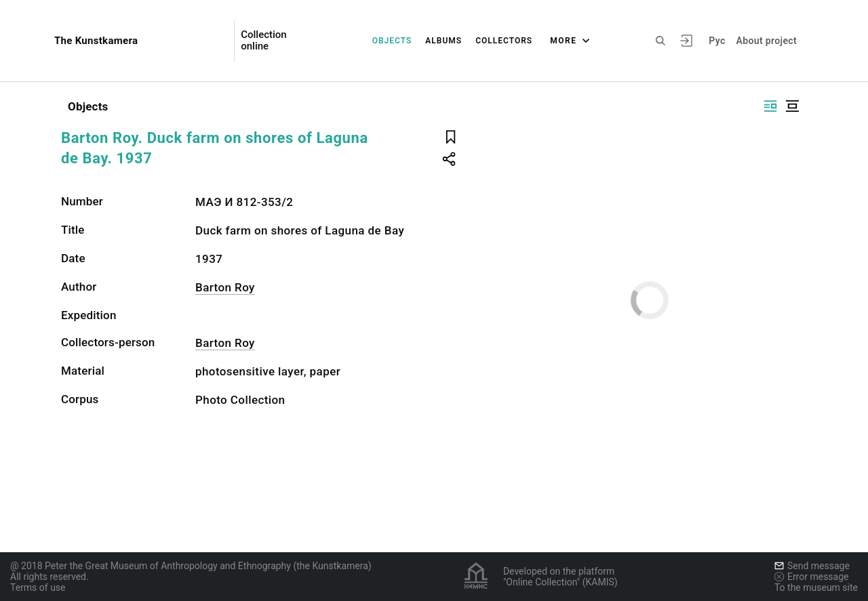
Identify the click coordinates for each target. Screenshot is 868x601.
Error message (812, 577)
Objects (392, 41)
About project (767, 41)
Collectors (504, 41)
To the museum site (816, 587)
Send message (812, 566)
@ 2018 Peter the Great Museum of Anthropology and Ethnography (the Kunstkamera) (191, 566)
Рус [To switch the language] (717, 41)
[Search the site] (660, 41)
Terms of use (38, 587)
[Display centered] (792, 106)
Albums (443, 41)
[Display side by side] (770, 106)
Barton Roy (225, 287)
